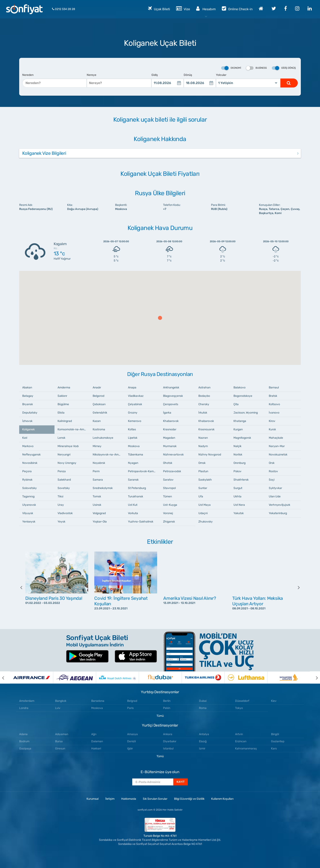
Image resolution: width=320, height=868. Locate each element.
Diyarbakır (170, 741)
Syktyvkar (275, 488)
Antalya (204, 734)
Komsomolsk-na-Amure (73, 429)
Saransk (133, 480)
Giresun (60, 749)
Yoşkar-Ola (100, 522)
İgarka (167, 413)
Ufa (201, 496)
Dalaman (97, 741)
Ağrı (94, 734)
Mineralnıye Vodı (68, 446)
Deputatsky (30, 413)
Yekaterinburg (278, 513)
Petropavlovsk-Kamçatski (144, 471)
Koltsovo (274, 404)
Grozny (133, 413)
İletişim (110, 799)
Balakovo (239, 387)
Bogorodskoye (243, 396)
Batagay (28, 396)
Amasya (132, 734)
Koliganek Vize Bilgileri (44, 153)
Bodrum (24, 741)
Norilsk (238, 455)
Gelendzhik (100, 413)
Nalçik (237, 446)
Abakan (27, 387)
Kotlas (132, 429)
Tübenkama (136, 455)
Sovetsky (64, 488)
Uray (61, 505)
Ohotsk (168, 463)
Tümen (167, 496)
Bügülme (63, 404)
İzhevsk (27, 421)
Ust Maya (204, 505)
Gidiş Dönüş (284, 68)
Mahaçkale (276, 438)
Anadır (97, 387)
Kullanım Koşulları (222, 799)
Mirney (97, 446)
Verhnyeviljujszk (279, 505)
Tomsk (97, 496)
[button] (160, 318)
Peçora (27, 471)
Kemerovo (135, 421)
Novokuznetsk (278, 455)
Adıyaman (62, 734)
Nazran (203, 438)
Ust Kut (133, 505)
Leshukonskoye (103, 438)
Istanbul (168, 749)
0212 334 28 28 (64, 9)
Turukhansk (136, 496)
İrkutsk (203, 413)
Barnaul (274, 387)
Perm (96, 471)
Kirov (272, 421)
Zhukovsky (206, 522)
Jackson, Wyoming (246, 413)
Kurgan (238, 429)
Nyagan (133, 463)
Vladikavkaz (136, 396)
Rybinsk (27, 480)
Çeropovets (171, 404)
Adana (23, 734)
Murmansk (170, 446)
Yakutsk (239, 513)
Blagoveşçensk (173, 396)
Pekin (167, 708)
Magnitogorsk (242, 438)
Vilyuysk (28, 513)
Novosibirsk (30, 463)
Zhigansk (169, 522)
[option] (57, 587)
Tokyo (239, 708)
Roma (203, 708)
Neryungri (64, 455)
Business (256, 68)
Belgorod (98, 396)
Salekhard (64, 480)
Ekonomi (231, 68)
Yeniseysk (29, 522)
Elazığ (203, 741)
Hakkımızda (129, 799)
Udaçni (203, 513)
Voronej (168, 513)
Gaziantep (278, 741)
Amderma (64, 387)
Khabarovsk (171, 421)
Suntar (203, 488)
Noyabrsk (99, 463)
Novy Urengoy (67, 463)
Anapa (132, 387)
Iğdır (130, 749)
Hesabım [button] (206, 8)
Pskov (237, 471)
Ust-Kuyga (170, 505)
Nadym (203, 446)
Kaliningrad (65, 421)
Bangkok (61, 701)
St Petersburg (137, 488)
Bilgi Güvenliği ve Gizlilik (189, 799)
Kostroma (99, 429)
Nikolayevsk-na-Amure (108, 455)
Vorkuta (133, 513)
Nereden (28, 75)
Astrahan (204, 387)
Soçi (272, 480)
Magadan (169, 438)
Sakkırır (62, 396)
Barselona (98, 701)
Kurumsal (93, 799)
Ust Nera (239, 505)
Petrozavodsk (172, 471)
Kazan (97, 421)
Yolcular (221, 75)
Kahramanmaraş (246, 749)
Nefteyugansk (31, 455)
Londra (24, 708)
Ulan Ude (275, 496)
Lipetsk (133, 438)
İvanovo (274, 413)
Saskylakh (205, 480)
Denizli (131, 741)
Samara (98, 480)
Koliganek (28, 429)
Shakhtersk (241, 480)
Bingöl (275, 734)
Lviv (58, 708)
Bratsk (273, 396)
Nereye (92, 75)
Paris (130, 708)
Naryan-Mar (277, 446)
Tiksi (60, 496)
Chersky (204, 404)
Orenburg (239, 463)
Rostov (273, 471)
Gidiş (155, 75)
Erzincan (241, 741)
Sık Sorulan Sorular (155, 799)
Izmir (202, 749)
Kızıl (25, 438)
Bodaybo (204, 396)
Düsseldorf (242, 701)
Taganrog (28, 496)
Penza (62, 471)
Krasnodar (170, 429)
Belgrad (132, 701)
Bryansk (28, 404)
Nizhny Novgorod (210, 455)
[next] (296, 587)
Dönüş (188, 75)
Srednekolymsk (103, 488)
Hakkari (96, 749)
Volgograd (99, 513)
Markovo (28, 446)
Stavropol (169, 488)
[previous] (24, 587)
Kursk (272, 429)
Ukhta (237, 496)
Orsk (272, 463)
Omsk (202, 463)
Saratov (168, 480)
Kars (274, 749)
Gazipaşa (25, 749)
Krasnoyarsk (206, 429)
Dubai (203, 701)
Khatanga (240, 421)
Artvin (239, 734)
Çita (236, 404)
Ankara (168, 734)
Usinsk (97, 505)
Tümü (160, 716)
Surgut (238, 488)
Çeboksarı (99, 404)
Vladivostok (65, 513)
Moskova (134, 446)
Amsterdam (27, 701)
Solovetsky (29, 488)
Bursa (59, 741)
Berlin (167, 701)
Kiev (274, 701)
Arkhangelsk (171, 387)
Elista (61, 413)
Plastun (203, 471)
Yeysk (61, 522)
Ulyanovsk (29, 505)
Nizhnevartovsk (173, 455)
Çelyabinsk (135, 404)
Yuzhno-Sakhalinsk (141, 522)
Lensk (61, 438)
